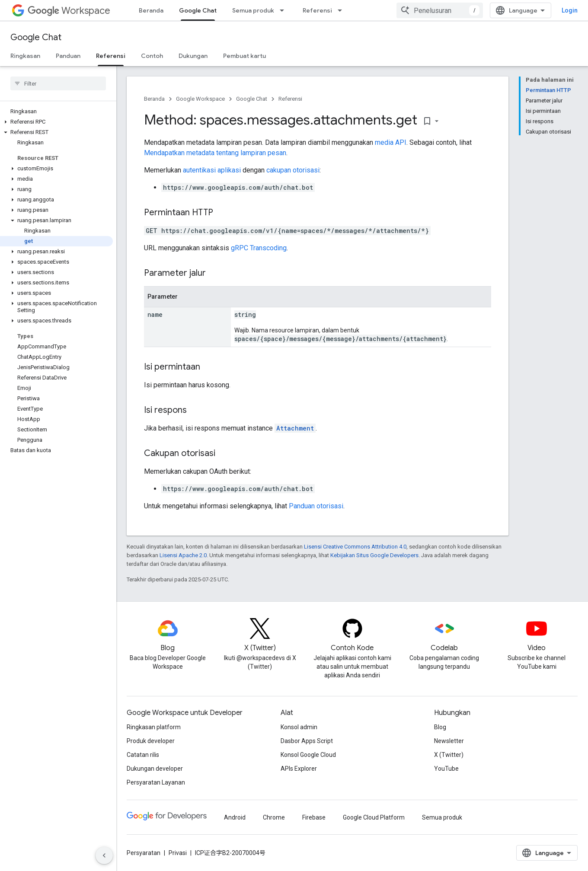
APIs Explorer (299, 769)
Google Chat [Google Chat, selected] (198, 10)
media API (391, 142)
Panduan (68, 56)
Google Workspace (200, 99)
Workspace (69, 11)
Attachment (295, 428)
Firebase (314, 817)
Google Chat (36, 37)
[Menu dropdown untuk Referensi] (342, 10)
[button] (56, 122)
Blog (440, 727)
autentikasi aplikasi (212, 170)
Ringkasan (25, 56)
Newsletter (449, 741)
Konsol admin (299, 727)
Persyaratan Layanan (156, 782)
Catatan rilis (143, 755)
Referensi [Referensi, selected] (111, 56)
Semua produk (253, 10)
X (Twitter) (449, 755)
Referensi (317, 10)
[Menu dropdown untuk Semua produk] (284, 10)
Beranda (151, 10)
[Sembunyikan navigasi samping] (104, 855)
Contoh (152, 56)
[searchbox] (58, 83)
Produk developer (151, 741)
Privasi (178, 853)
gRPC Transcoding (259, 248)
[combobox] (440, 10)
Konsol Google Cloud (308, 755)
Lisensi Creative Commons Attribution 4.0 (355, 547)
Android (235, 817)
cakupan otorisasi (293, 170)
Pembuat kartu (244, 56)
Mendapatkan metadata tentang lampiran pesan (215, 153)
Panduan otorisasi (316, 506)
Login (570, 10)
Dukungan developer (155, 769)
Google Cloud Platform (374, 817)
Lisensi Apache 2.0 (183, 555)
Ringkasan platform (154, 727)
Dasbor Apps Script (307, 741)
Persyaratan (144, 853)
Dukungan (193, 56)
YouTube (446, 769)
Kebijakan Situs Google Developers (374, 555)
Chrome (274, 817)
